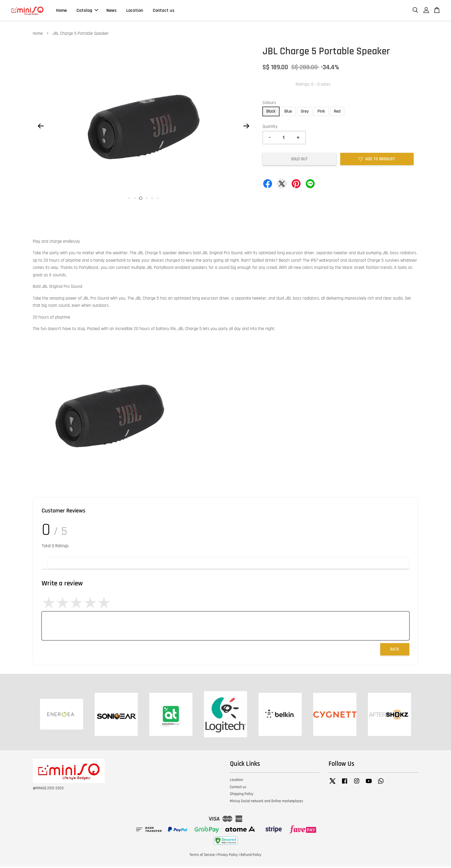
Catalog (87, 11)
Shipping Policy (242, 795)
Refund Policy (251, 856)
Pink (321, 113)
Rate (395, 650)
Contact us (164, 11)
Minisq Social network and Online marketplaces (266, 803)
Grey (305, 113)
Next (246, 127)
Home (61, 11)
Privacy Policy (228, 856)
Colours (269, 104)
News (111, 11)
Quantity (270, 128)
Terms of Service (202, 856)
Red (337, 113)
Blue (288, 113)
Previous (41, 127)
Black (271, 113)
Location (135, 11)
